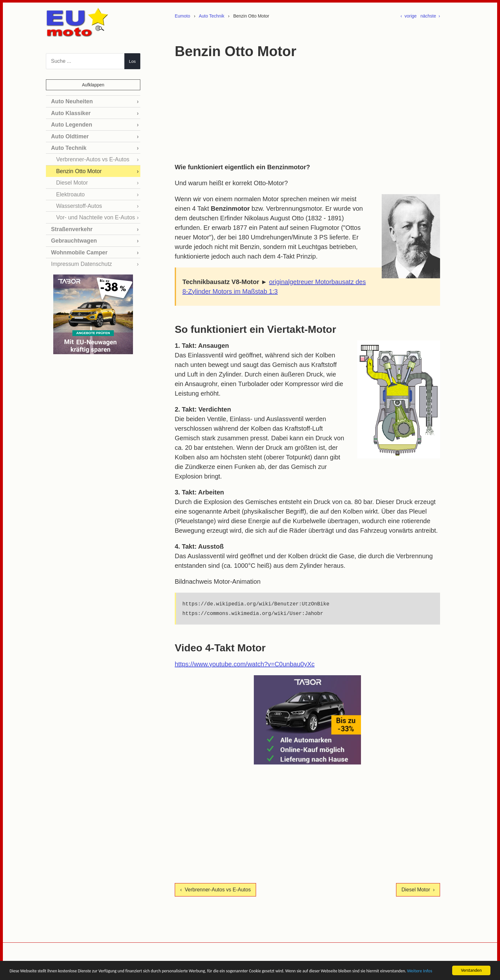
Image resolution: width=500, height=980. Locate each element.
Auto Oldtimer (68, 134)
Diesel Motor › (418, 890)
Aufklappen (93, 85)
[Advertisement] (307, 111)
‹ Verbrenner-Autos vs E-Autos (215, 890)
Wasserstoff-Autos (77, 200)
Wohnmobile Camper (77, 243)
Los (132, 61)
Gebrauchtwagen (72, 233)
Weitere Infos (83, 973)
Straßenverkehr (70, 222)
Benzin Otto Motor (77, 167)
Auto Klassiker (69, 112)
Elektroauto (69, 189)
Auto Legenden (70, 123)
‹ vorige (409, 16)
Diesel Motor (70, 178)
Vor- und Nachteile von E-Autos (92, 211)
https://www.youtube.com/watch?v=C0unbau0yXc (245, 664)
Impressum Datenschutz (79, 255)
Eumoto (182, 16)
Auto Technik (211, 16)
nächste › (430, 16)
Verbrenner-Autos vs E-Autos (89, 156)
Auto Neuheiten (70, 101)
